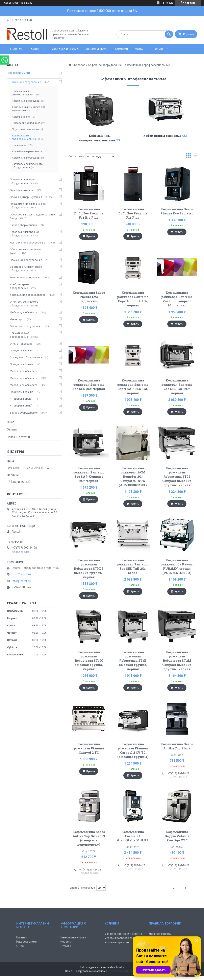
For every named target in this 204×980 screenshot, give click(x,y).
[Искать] (169, 34)
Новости (66, 942)
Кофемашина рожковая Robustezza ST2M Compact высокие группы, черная (177, 660)
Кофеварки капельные (26, 123)
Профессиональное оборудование (22, 181)
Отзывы (12, 429)
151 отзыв (167, 3)
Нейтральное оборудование (27, 243)
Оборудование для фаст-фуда (25, 251)
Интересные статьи (73, 937)
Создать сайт (12, 3)
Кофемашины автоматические (22, 93)
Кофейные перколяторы (27, 151)
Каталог (34, 49)
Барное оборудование (24, 225)
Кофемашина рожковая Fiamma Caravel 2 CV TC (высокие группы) (133, 750)
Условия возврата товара (122, 938)
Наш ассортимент (19, 73)
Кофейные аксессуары (26, 101)
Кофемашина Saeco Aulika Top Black (177, 746)
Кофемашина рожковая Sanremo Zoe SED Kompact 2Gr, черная (177, 299)
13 (184, 888)
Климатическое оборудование (20, 335)
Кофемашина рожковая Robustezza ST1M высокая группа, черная (89, 660)
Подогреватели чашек (26, 129)
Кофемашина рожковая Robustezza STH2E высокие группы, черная (89, 568)
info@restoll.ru (21, 581)
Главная (16, 49)
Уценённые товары (22, 190)
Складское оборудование (26, 326)
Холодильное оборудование (28, 295)
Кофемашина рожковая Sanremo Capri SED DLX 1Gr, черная (133, 299)
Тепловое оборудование (25, 277)
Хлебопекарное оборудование (20, 286)
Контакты (141, 49)
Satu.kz (120, 967)
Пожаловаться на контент (124, 971)
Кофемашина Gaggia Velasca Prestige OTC (177, 836)
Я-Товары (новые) (21, 399)
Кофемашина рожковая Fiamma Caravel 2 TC (89, 748)
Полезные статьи (18, 437)
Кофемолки (19, 145)
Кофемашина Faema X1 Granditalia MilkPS (133, 836)
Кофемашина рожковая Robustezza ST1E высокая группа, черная (133, 660)
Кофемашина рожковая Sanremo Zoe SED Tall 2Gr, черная (177, 387)
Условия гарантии (117, 942)
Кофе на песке (21, 117)
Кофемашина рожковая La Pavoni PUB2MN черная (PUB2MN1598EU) (177, 566)
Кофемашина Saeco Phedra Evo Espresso (177, 211)
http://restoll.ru (21, 574)
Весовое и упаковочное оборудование (25, 234)
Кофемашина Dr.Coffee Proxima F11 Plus (133, 213)
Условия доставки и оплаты (123, 934)
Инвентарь (17, 319)
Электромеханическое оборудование (24, 304)
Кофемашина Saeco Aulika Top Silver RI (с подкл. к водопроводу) (89, 838)
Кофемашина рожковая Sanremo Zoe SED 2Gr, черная (89, 384)
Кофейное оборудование (105, 65)
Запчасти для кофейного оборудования (27, 166)
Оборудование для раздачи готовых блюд (33, 216)
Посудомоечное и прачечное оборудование (28, 206)
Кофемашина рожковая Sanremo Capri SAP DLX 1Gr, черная (133, 387)
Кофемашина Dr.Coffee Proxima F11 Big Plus (89, 213)
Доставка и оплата (65, 49)
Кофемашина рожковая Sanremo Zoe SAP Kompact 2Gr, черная (89, 474)
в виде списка (195, 156)
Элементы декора (21, 344)
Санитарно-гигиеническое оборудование (26, 269)
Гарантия (121, 49)
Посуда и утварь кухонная (26, 197)
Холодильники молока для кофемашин (29, 109)
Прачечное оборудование (26, 260)
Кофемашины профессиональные (24, 137)
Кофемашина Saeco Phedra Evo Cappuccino (89, 297)
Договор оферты (160, 934)
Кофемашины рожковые (162, 136)
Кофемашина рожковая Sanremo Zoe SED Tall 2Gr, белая (133, 566)
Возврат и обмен (97, 49)
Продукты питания (21, 351)
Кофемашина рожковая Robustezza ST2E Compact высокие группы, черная (177, 476)
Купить (91, 236)
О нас (159, 49)
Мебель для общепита (24, 312)
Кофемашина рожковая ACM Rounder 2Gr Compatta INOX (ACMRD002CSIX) (133, 476)
